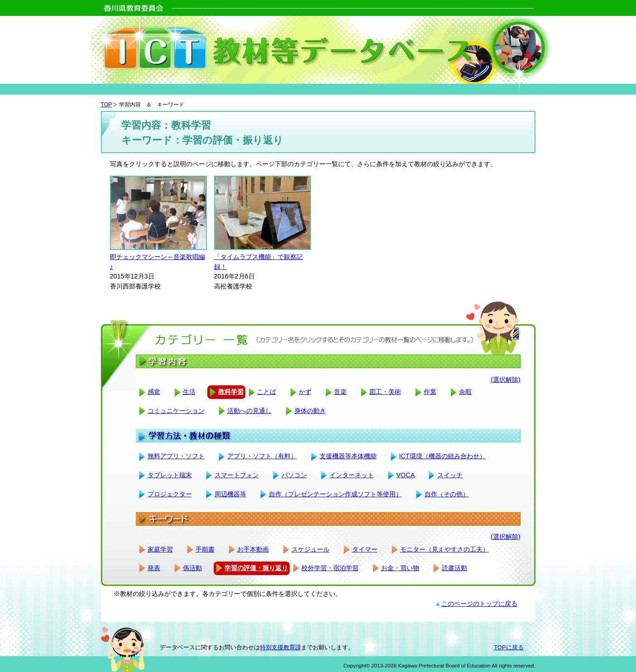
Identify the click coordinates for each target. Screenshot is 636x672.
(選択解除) (506, 379)
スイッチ (450, 475)
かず (305, 392)
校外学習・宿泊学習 (330, 568)
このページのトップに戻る (479, 604)
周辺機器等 (230, 494)
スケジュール (311, 549)
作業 (430, 392)
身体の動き (310, 411)
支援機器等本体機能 (348, 456)
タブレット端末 (170, 475)
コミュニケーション (176, 411)
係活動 (192, 568)
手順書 (205, 549)
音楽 (340, 392)
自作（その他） (447, 494)
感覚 (154, 392)
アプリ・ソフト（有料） (262, 456)
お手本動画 (253, 549)
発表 (154, 568)
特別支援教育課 (280, 647)
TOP (107, 105)
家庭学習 (160, 549)
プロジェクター (170, 494)
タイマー (365, 549)
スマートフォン (237, 475)
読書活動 (454, 568)
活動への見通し (249, 411)
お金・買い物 (400, 568)
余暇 (465, 392)
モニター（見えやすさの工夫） (445, 549)
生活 (189, 392)
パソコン (294, 475)
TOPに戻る (509, 647)
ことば (267, 392)
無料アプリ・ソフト (176, 456)
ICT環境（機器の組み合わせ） (442, 456)
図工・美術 (385, 392)
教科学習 (231, 392)
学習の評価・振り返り (256, 568)
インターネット (352, 475)
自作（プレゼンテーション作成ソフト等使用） (335, 494)
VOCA (406, 475)
